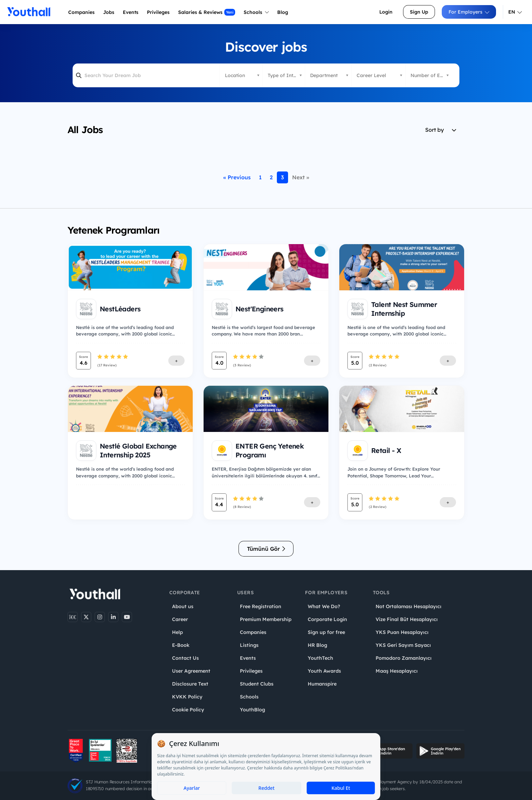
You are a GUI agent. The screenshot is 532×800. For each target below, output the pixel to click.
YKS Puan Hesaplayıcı (402, 632)
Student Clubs (257, 684)
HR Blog (317, 645)
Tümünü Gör (266, 549)
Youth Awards (324, 671)
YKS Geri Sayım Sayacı (403, 645)
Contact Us (185, 658)
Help (177, 632)
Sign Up (419, 12)
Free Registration (261, 606)
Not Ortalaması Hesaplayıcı (408, 606)
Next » (301, 177)
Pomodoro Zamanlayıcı (404, 658)
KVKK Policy (187, 697)
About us (183, 606)
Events (131, 12)
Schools (256, 12)
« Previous (237, 177)
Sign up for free (326, 632)
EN (515, 12)
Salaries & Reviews (207, 12)
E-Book (181, 645)
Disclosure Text (190, 684)
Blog (283, 12)
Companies (81, 12)
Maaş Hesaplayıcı (397, 671)
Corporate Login (327, 619)
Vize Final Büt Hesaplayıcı (407, 619)
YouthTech (320, 658)
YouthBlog (252, 710)
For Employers (469, 12)
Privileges (251, 671)
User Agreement (191, 671)
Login (386, 12)
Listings (249, 645)
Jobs (109, 12)
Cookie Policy (188, 710)
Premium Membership (266, 619)
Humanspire (322, 684)
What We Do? (324, 606)
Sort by (441, 130)
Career (180, 619)
